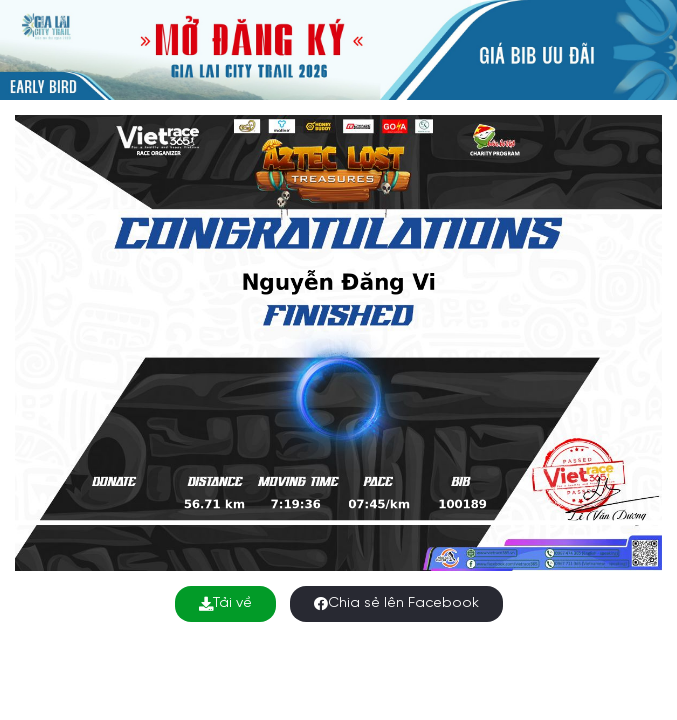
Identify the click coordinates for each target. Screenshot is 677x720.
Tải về (225, 603)
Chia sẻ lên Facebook (396, 603)
